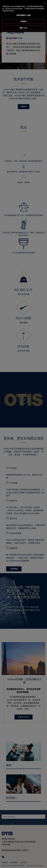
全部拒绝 (23, 19)
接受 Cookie (23, 26)
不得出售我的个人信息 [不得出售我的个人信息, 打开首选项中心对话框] (23, 13)
